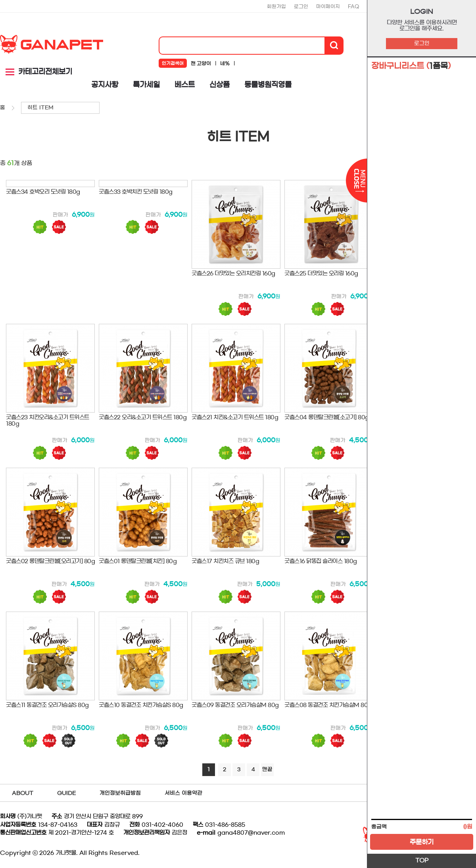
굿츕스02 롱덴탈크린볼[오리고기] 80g (50, 561)
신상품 (220, 85)
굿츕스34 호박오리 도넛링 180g (43, 192)
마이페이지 (328, 6)
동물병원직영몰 (268, 85)
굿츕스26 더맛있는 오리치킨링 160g (233, 273)
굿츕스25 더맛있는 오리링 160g (321, 273)
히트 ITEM (40, 108)
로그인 (422, 43)
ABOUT (23, 793)
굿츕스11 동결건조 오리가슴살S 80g (47, 705)
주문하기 (422, 842)
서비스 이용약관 (183, 793)
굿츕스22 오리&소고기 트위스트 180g (143, 417)
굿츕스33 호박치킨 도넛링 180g (136, 192)
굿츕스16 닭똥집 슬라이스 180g (321, 561)
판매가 (60, 215)
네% (225, 63)
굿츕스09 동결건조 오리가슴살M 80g (235, 705)
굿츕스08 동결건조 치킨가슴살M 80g (328, 705)
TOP (422, 860)
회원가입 (276, 6)
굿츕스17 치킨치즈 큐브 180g (225, 561)
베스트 (185, 85)
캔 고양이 (201, 63)
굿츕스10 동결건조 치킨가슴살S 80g (141, 705)
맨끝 (267, 770)
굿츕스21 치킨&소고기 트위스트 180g (235, 417)
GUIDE (66, 793)
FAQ (353, 6)
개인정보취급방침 (120, 793)
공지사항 (105, 85)
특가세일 (146, 85)
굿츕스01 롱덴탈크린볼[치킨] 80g (138, 561)
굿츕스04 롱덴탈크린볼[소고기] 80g (327, 417)
